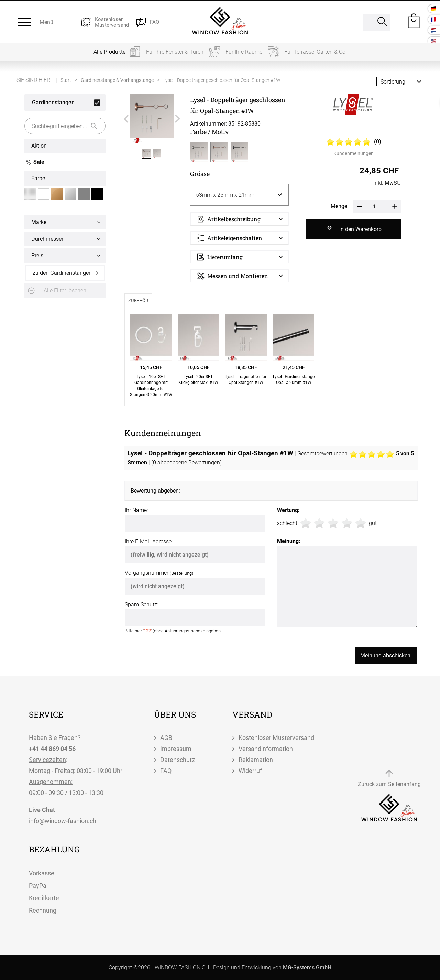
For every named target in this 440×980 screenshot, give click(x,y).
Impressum (176, 749)
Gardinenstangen (53, 102)
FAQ (166, 771)
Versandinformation (266, 749)
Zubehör (138, 300)
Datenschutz (178, 760)
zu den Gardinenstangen (62, 273)
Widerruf (250, 771)
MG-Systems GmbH (307, 967)
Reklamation (256, 760)
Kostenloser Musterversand (276, 738)
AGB (166, 738)
